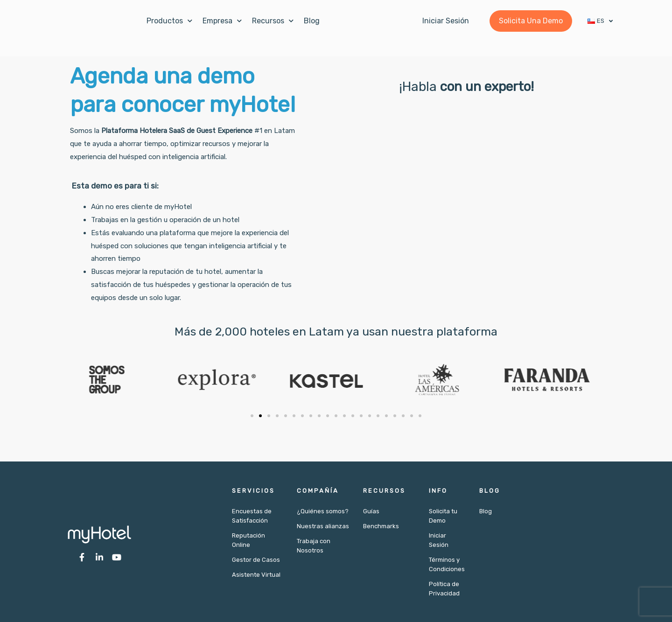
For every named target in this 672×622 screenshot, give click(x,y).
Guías (371, 511)
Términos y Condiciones (447, 564)
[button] (252, 416)
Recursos (273, 21)
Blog (312, 21)
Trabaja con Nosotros (314, 546)
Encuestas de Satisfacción (252, 516)
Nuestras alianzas (323, 526)
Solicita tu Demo (443, 516)
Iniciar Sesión (439, 540)
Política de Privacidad (444, 589)
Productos (169, 21)
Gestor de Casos (256, 560)
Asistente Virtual (256, 575)
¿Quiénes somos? (323, 511)
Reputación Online (248, 540)
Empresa (222, 21)
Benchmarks (381, 526)
